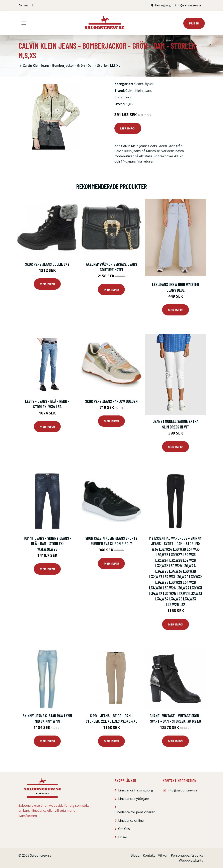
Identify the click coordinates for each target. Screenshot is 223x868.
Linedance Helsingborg (136, 790)
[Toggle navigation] (24, 23)
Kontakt (149, 855)
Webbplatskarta (191, 860)
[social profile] (33, 5)
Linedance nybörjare (134, 799)
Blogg (135, 855)
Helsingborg (163, 5)
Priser (194, 23)
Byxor (149, 84)
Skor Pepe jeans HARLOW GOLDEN (111, 401)
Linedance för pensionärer (135, 812)
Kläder (138, 84)
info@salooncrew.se (188, 5)
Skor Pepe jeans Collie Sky (47, 264)
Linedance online (131, 821)
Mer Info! (128, 128)
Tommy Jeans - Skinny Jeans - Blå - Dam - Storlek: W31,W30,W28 (47, 544)
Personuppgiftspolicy (187, 855)
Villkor (163, 855)
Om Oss (124, 829)
